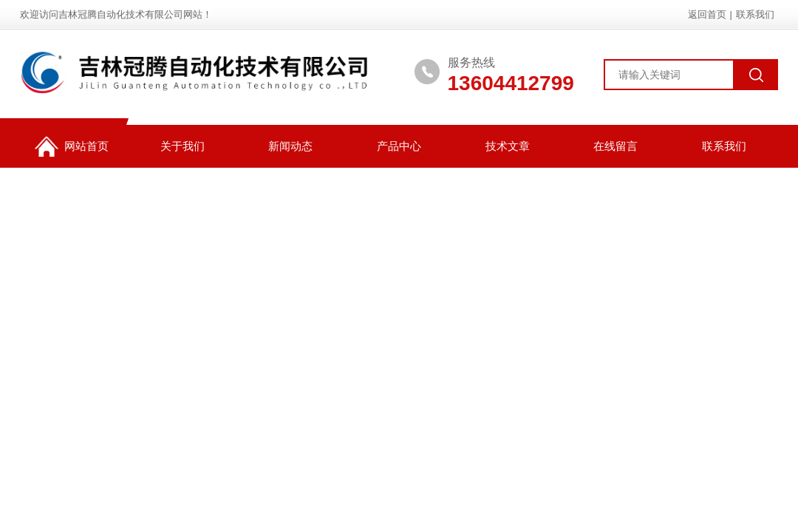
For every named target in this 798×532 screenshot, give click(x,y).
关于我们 (183, 146)
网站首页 (72, 147)
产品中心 (399, 146)
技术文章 (508, 146)
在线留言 (615, 146)
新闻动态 (290, 146)
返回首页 (707, 14)
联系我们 (755, 14)
